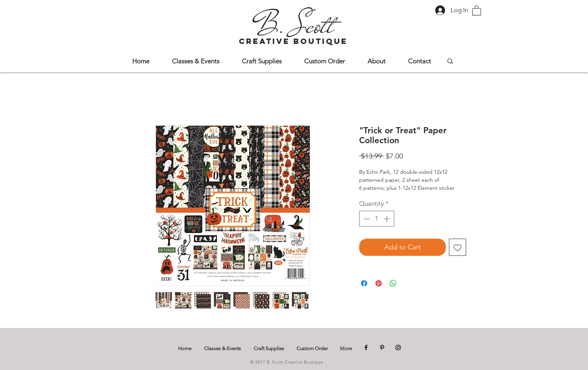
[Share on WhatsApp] (393, 283)
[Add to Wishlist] (458, 247)
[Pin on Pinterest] (379, 283)
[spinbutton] (377, 219)
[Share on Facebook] (364, 283)
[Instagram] (398, 347)
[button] (477, 10)
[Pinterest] (382, 347)
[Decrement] (366, 219)
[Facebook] (366, 347)
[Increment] (387, 219)
